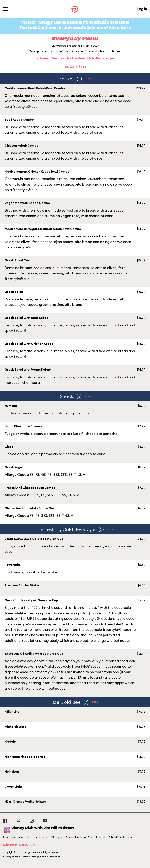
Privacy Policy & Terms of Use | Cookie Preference (32, 857)
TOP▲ (89, 78)
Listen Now (21, 845)
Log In (142, 9)
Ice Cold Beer (75, 67)
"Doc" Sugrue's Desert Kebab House (75, 23)
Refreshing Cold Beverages (91, 58)
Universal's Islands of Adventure (97, 28)
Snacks (58, 58)
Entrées (42, 58)
